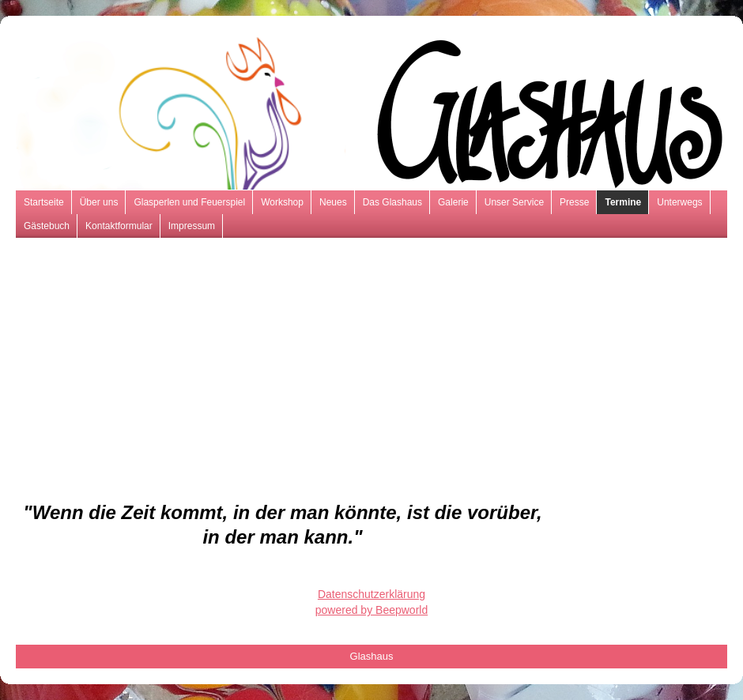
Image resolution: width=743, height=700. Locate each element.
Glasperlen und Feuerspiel (189, 202)
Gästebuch (47, 226)
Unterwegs (679, 202)
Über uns (99, 202)
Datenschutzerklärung (371, 594)
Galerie (453, 202)
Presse (574, 202)
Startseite (44, 202)
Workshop (282, 202)
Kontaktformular (119, 226)
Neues (333, 202)
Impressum (192, 226)
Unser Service (514, 202)
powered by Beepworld (371, 610)
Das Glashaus (392, 202)
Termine (623, 202)
